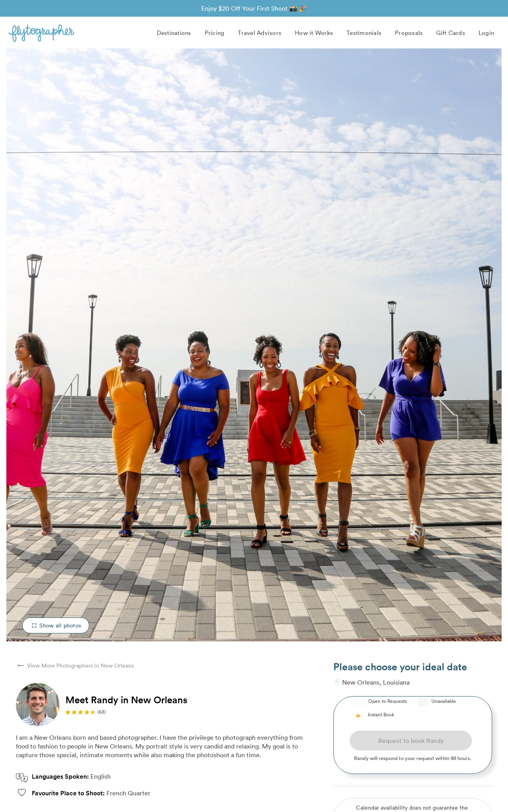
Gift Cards (451, 33)
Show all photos (56, 625)
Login (486, 33)
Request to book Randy (411, 741)
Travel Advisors (260, 33)
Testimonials (364, 33)
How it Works (314, 33)
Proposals (409, 33)
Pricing (215, 33)
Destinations (174, 33)
